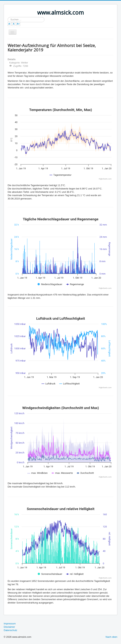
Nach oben (111, 637)
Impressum (10, 624)
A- (10, 24)
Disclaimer (9, 627)
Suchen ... (8, 17)
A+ (18, 24)
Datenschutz (10, 630)
